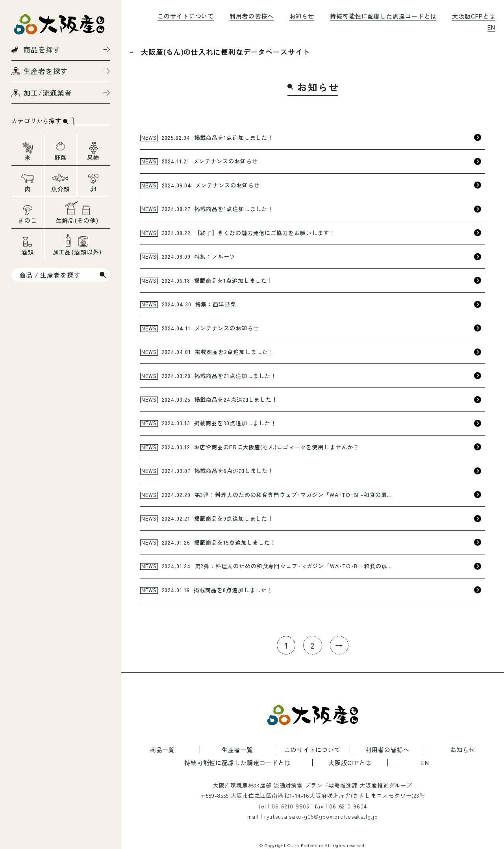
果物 (93, 157)
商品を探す (42, 49)
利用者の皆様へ (251, 16)
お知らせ (302, 16)
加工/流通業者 (48, 93)
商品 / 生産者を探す (50, 275)
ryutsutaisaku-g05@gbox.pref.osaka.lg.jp (321, 816)
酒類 (28, 252)
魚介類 (61, 189)
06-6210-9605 (290, 806)
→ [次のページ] (339, 645)
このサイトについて (186, 16)
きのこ (28, 220)
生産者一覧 (237, 750)
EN (491, 27)
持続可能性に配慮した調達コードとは (383, 16)
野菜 (61, 157)
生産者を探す (45, 71)
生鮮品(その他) (77, 220)
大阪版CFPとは (473, 16)
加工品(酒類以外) (77, 252)
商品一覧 (163, 750)
